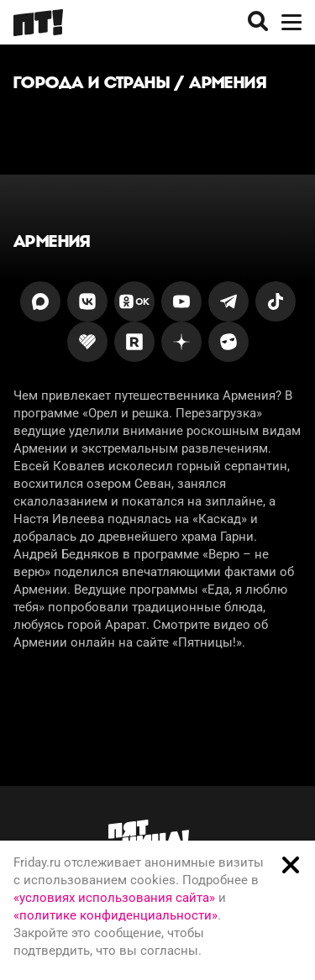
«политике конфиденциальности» (115, 915)
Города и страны (92, 82)
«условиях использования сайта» (114, 898)
